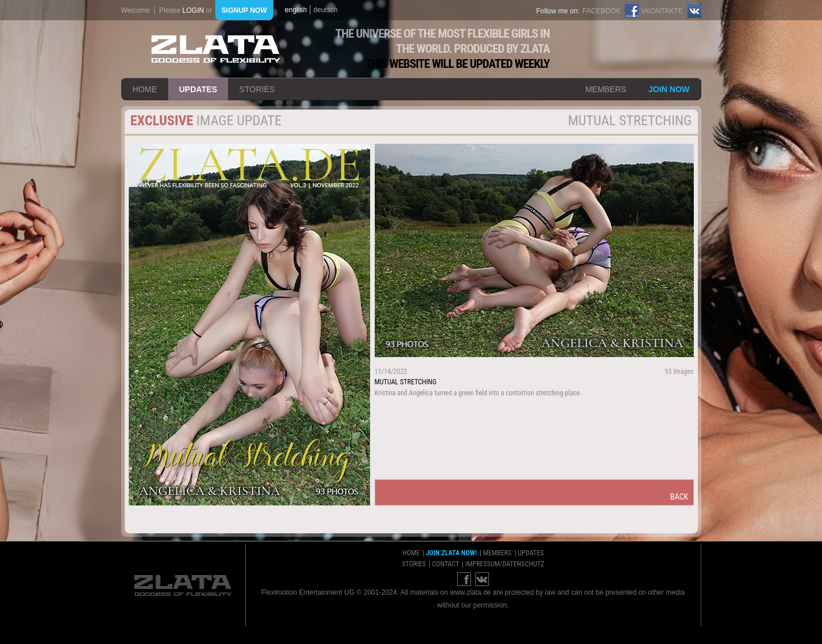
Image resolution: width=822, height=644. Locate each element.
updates (198, 89)
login (193, 10)
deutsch (325, 10)
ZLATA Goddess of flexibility (216, 49)
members (606, 89)
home (145, 89)
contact (446, 564)
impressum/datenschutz (505, 564)
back (679, 497)
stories (257, 89)
